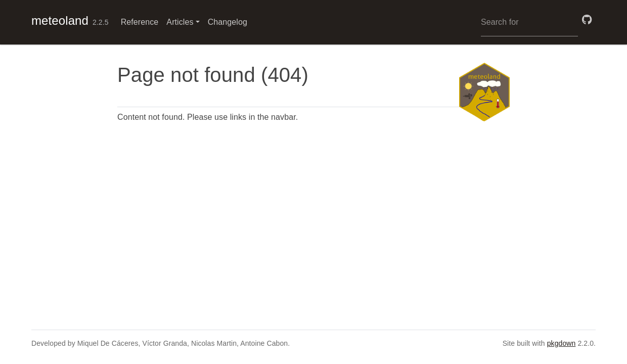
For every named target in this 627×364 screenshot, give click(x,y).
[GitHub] (587, 20)
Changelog (228, 22)
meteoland (60, 20)
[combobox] (529, 22)
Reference (140, 22)
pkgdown (562, 343)
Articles (180, 22)
